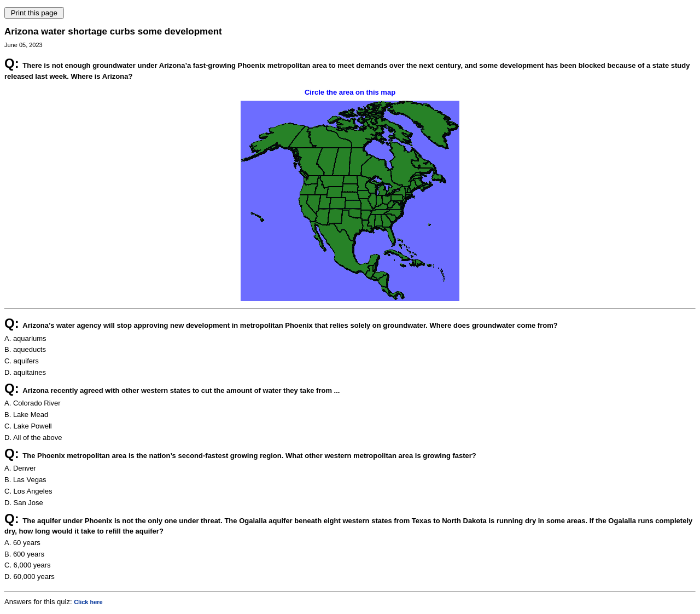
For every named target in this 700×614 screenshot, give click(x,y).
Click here (88, 602)
